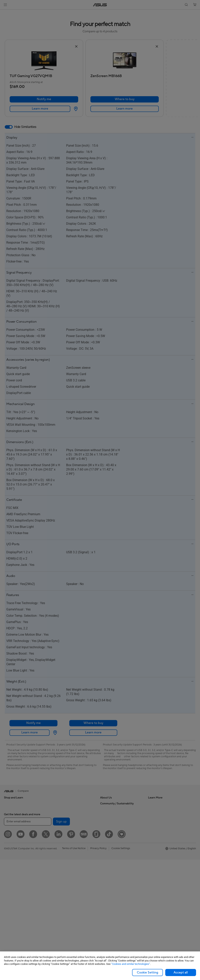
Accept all (181, 973)
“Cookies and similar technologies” (131, 964)
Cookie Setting (147, 973)
